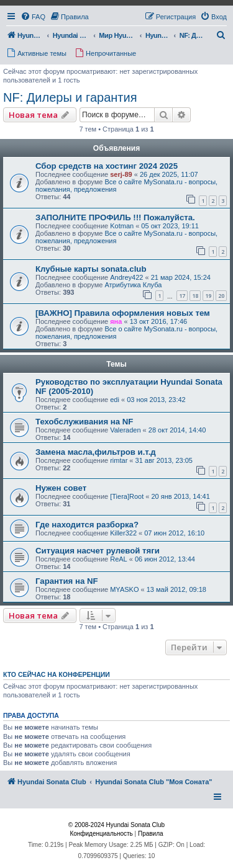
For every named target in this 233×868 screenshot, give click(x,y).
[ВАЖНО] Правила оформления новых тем (123, 313)
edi (115, 400)
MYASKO (124, 589)
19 (208, 296)
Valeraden (125, 430)
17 (182, 296)
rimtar (119, 460)
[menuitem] (33, 17)
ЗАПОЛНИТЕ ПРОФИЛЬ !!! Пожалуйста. (115, 217)
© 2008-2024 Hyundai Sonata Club (116, 825)
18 (195, 296)
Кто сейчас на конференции (57, 674)
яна (116, 321)
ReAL (119, 559)
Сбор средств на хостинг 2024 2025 (107, 166)
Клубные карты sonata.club (91, 269)
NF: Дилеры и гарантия (70, 97)
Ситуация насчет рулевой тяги (98, 551)
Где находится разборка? (87, 525)
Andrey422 (126, 277)
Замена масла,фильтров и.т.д (96, 452)
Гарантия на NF (66, 581)
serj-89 (121, 174)
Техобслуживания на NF (84, 422)
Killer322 (123, 533)
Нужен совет (61, 488)
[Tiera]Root (127, 496)
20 (221, 296)
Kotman (122, 226)
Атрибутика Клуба (133, 285)
